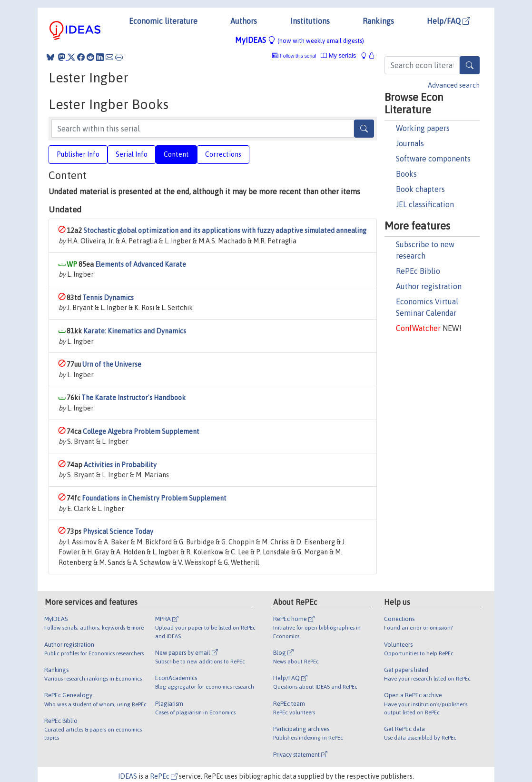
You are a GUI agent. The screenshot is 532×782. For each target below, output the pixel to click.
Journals (410, 143)
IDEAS (128, 776)
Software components (433, 159)
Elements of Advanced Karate (141, 264)
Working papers (423, 128)
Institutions (310, 21)
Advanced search (454, 85)
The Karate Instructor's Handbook (133, 398)
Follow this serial (298, 56)
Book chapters (420, 189)
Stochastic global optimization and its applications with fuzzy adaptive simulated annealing (225, 231)
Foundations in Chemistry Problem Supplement (154, 498)
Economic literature (163, 21)
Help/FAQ (448, 21)
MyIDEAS (300, 40)
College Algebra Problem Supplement (141, 431)
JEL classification (425, 204)
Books (406, 174)
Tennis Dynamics (108, 298)
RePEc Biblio (418, 271)
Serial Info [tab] (132, 154)
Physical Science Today (118, 531)
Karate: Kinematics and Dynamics (135, 331)
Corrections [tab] (223, 154)
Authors (244, 21)
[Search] (470, 65)
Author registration (429, 286)
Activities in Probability (120, 465)
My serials (338, 55)
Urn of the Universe (112, 364)
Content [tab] (176, 154)
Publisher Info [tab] (78, 154)
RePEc (164, 776)
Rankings (378, 21)
